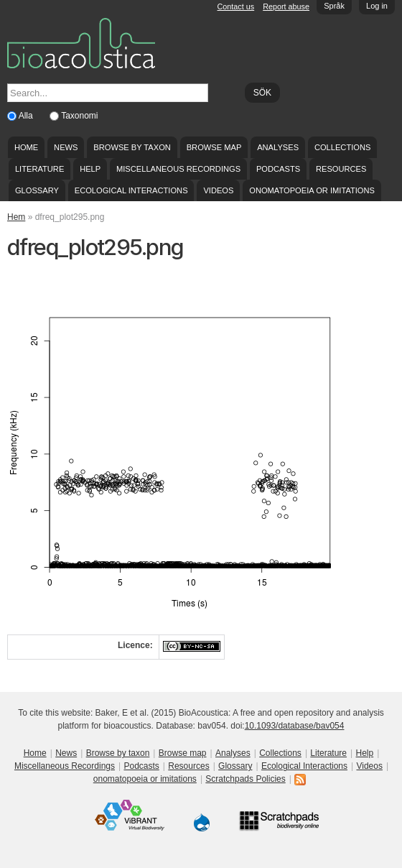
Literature (39, 169)
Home (26, 147)
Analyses (278, 147)
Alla (27, 116)
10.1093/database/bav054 (295, 726)
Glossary (37, 190)
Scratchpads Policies (245, 779)
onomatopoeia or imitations (312, 190)
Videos (218, 190)
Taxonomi (79, 116)
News (66, 147)
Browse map (214, 147)
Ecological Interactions (131, 190)
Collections (343, 147)
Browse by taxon (132, 147)
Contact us (236, 6)
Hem (16, 217)
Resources (341, 169)
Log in (377, 6)
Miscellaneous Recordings (178, 169)
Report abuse (286, 6)
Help (90, 169)
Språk (334, 6)
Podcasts (278, 169)
